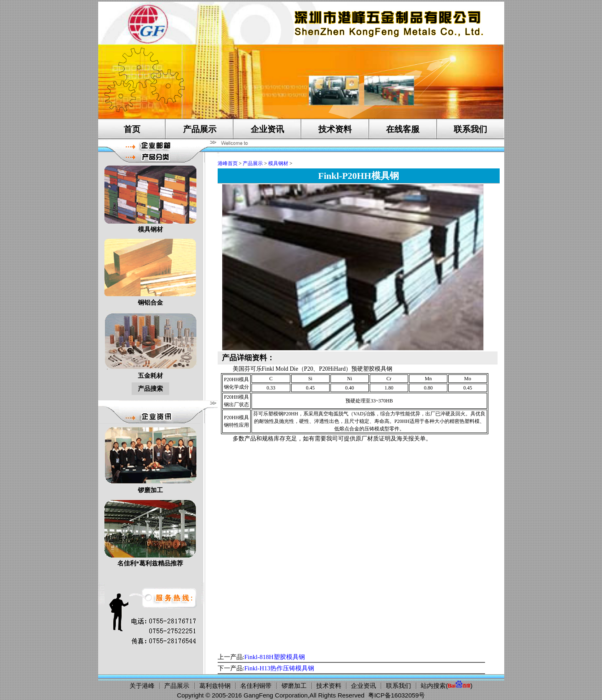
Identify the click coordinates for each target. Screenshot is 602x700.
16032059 (405, 695)
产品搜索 (150, 389)
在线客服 (403, 129)
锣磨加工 (150, 459)
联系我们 (470, 129)
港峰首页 (228, 163)
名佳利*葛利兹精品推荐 (150, 532)
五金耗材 (150, 344)
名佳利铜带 (256, 686)
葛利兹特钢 (215, 686)
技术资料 (335, 129)
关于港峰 (142, 686)
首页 (132, 129)
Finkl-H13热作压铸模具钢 (279, 668)
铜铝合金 (150, 271)
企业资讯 (267, 129)
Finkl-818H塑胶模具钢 (275, 657)
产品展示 (200, 129)
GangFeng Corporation (276, 695)
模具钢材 (150, 198)
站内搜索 (433, 686)
